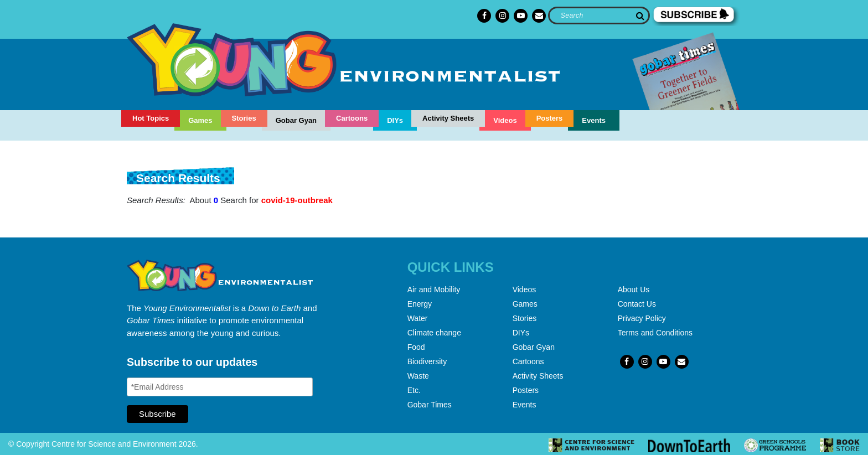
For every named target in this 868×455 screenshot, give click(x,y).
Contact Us (637, 304)
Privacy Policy (642, 318)
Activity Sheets (448, 118)
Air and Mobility (434, 289)
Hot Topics (151, 118)
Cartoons (352, 118)
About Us (634, 289)
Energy (420, 304)
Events (594, 120)
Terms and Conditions (655, 333)
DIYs (395, 120)
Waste (418, 376)
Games (200, 120)
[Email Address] (220, 387)
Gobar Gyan (296, 120)
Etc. (414, 390)
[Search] (599, 15)
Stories (244, 118)
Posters (550, 118)
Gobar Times (430, 405)
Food (416, 347)
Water (418, 318)
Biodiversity (427, 361)
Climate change (434, 333)
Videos (505, 120)
